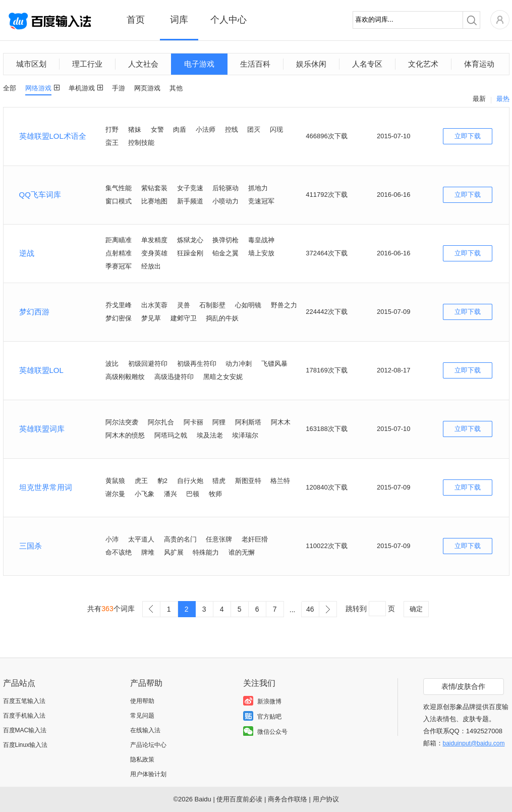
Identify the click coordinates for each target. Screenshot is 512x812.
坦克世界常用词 (46, 487)
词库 (179, 20)
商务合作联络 (288, 799)
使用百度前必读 (239, 799)
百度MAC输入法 (25, 730)
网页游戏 (147, 88)
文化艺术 (423, 64)
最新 (479, 99)
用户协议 (326, 799)
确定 (416, 609)
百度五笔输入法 (24, 701)
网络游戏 (38, 88)
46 (310, 609)
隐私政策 (142, 760)
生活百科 (255, 64)
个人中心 (229, 20)
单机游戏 (82, 88)
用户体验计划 (148, 774)
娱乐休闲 (311, 64)
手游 (119, 88)
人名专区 (367, 64)
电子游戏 (199, 64)
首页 (136, 20)
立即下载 (468, 136)
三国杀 (31, 546)
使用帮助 (142, 701)
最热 (503, 99)
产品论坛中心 (148, 745)
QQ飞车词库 (40, 195)
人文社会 (143, 64)
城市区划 (31, 64)
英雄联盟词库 (42, 429)
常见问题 (142, 716)
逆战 (27, 253)
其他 (176, 88)
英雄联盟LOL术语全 (53, 136)
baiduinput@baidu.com (474, 743)
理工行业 (87, 64)
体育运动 (479, 64)
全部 (10, 88)
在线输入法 (145, 730)
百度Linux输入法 (25, 745)
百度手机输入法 (24, 716)
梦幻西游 (34, 312)
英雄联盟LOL (41, 370)
